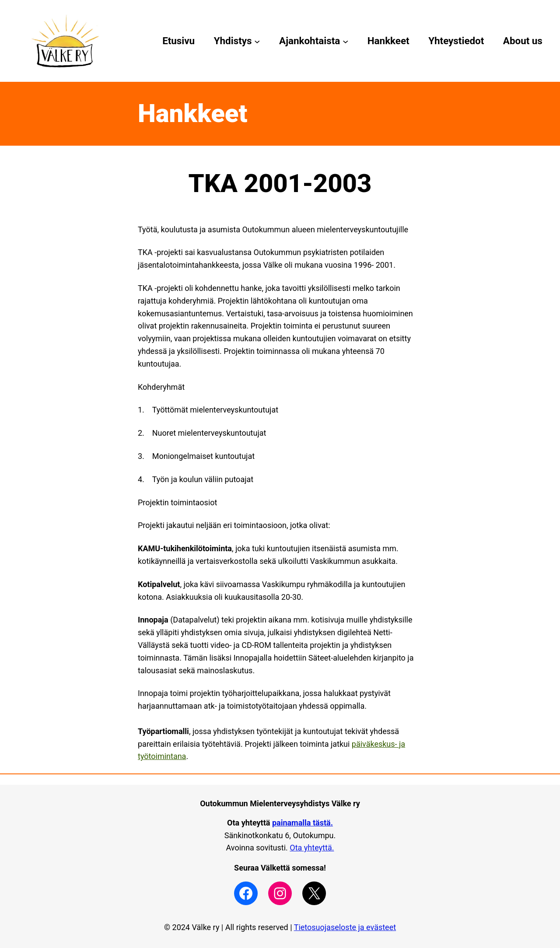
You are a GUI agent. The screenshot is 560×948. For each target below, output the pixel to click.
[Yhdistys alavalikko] (257, 41)
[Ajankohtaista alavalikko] (345, 41)
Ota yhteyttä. (312, 848)
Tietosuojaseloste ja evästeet (345, 927)
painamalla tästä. (303, 823)
